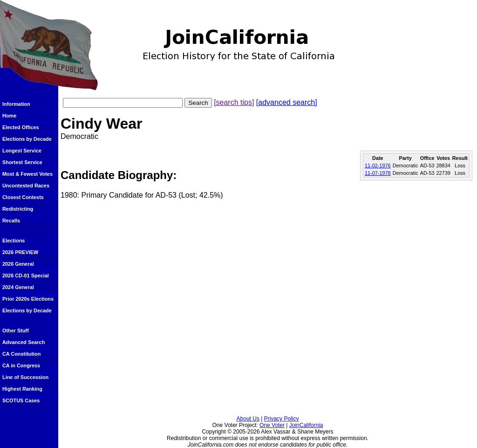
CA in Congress (21, 365)
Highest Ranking (22, 389)
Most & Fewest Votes (27, 174)
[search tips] (234, 102)
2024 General (18, 287)
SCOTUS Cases (21, 400)
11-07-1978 (378, 173)
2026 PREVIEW (20, 252)
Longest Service (22, 151)
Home (9, 116)
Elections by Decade (27, 139)
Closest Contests (23, 197)
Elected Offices (21, 127)
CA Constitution (21, 354)
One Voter (272, 425)
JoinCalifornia (306, 425)
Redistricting (18, 209)
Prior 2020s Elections (28, 299)
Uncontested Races (26, 186)
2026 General (18, 264)
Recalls (11, 221)
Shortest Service (22, 162)
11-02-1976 (378, 165)
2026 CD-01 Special (26, 276)
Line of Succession (25, 377)
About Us (248, 419)
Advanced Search (24, 342)
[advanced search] (287, 102)
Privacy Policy (282, 419)
